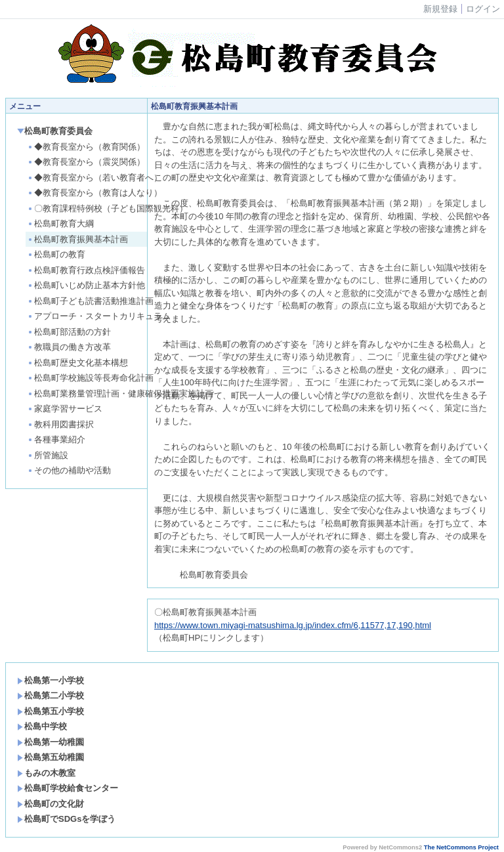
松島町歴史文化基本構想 (77, 363)
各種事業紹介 (56, 439)
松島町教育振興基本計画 (77, 239)
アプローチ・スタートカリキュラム (99, 316)
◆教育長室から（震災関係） (86, 162)
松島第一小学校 (51, 680)
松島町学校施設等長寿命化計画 (90, 378)
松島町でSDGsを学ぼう (66, 819)
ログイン (483, 9)
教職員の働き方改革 (69, 347)
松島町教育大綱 (60, 224)
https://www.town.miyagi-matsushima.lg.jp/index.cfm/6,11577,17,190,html (293, 625)
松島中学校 (42, 726)
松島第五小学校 (51, 711)
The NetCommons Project (461, 847)
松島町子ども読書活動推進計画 (90, 301)
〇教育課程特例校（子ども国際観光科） (107, 208)
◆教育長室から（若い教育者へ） (94, 178)
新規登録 (440, 9)
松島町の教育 (56, 254)
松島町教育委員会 (55, 131)
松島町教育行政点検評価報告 (86, 270)
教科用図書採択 (60, 424)
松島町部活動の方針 (69, 332)
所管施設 (48, 455)
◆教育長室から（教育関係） (86, 147)
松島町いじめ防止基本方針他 (86, 285)
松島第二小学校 (51, 695)
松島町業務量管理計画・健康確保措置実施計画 (117, 394)
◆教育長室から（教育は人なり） (94, 193)
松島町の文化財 (51, 804)
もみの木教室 (46, 773)
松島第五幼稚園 (51, 757)
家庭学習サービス (65, 409)
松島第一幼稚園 (51, 742)
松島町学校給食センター (68, 788)
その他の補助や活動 (69, 470)
